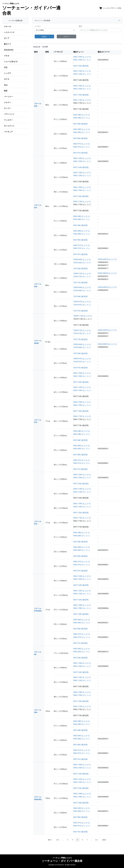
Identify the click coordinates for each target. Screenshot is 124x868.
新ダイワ (8, 44)
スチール (8, 27)
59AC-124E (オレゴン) (82, 74)
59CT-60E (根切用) (80, 658)
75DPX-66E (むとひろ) (82, 260)
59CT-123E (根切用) (81, 600)
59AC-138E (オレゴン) (82, 608)
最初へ (50, 840)
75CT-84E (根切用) (80, 296)
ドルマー (8, 102)
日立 (6, 67)
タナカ (7, 79)
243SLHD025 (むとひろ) (107, 287)
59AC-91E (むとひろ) (81, 144)
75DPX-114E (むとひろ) (82, 316)
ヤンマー (8, 108)
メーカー (38, 26)
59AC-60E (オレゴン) (81, 652)
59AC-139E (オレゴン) (82, 89)
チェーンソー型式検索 (42, 21)
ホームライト (9, 126)
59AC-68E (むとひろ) (81, 115)
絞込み (44, 36)
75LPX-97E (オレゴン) (82, 305)
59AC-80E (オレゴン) (81, 132)
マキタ (7, 56)
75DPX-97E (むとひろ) (82, 302)
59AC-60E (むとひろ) (81, 649)
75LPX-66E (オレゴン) (82, 263)
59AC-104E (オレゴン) (82, 60)
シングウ (8, 73)
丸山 (6, 85)
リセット (66, 36)
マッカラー (8, 120)
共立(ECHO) (9, 50)
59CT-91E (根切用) (80, 153)
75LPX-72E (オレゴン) (82, 277)
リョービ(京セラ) (11, 62)
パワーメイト (9, 114)
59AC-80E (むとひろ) (81, 129)
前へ (58, 840)
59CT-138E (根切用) (81, 614)
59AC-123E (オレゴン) (82, 594)
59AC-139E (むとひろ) (82, 86)
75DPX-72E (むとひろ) (82, 274)
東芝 (6, 91)
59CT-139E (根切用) (81, 95)
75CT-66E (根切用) (80, 269)
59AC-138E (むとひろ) (82, 605)
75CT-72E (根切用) (80, 283)
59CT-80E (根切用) (80, 138)
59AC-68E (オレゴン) (81, 118)
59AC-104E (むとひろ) (82, 57)
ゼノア (7, 38)
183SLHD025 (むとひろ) (107, 259)
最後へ (105, 840)
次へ (97, 840)
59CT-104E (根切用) (81, 66)
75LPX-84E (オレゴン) (82, 291)
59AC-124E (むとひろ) (82, 71)
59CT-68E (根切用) (80, 124)
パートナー (8, 97)
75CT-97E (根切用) (80, 311)
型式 (80, 26)
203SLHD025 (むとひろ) (107, 273)
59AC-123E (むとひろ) (82, 591)
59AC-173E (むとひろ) (82, 100)
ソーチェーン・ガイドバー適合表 (31, 9)
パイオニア (8, 132)
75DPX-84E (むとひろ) (82, 287)
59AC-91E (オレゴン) (81, 147)
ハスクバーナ (9, 32)
